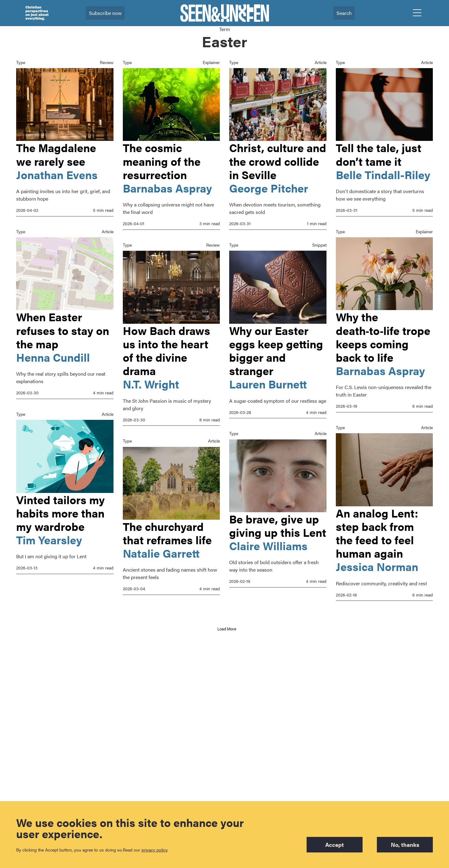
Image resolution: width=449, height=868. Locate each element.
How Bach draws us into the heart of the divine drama (167, 350)
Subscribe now (105, 13)
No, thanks (405, 845)
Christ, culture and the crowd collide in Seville (278, 161)
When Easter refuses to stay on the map (63, 330)
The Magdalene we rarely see (56, 154)
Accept (333, 845)
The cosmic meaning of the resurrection (162, 161)
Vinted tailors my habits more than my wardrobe (60, 513)
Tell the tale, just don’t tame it (379, 154)
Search (344, 13)
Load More (227, 629)
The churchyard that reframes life (167, 533)
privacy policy (154, 850)
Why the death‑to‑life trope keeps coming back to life (383, 337)
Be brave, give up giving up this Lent (278, 525)
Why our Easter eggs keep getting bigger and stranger (276, 350)
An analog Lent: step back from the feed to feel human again (377, 533)
